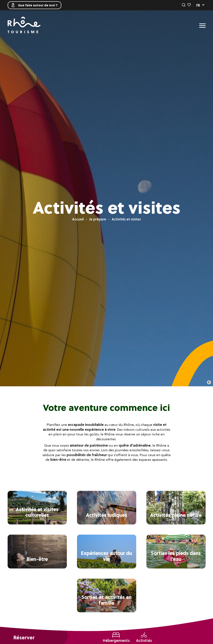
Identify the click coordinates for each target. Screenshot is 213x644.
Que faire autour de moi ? (34, 5)
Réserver (24, 638)
